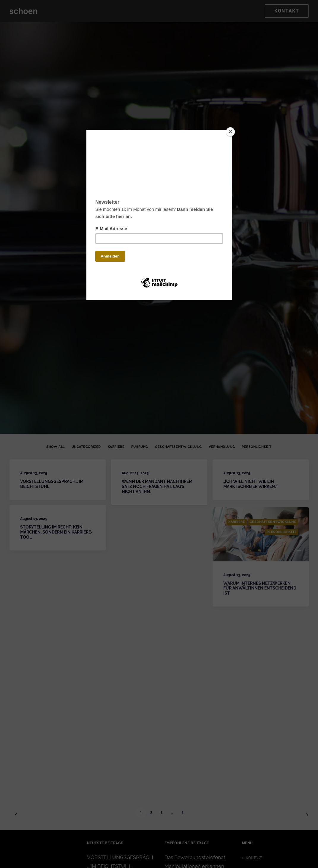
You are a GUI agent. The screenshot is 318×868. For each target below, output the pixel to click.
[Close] (230, 132)
